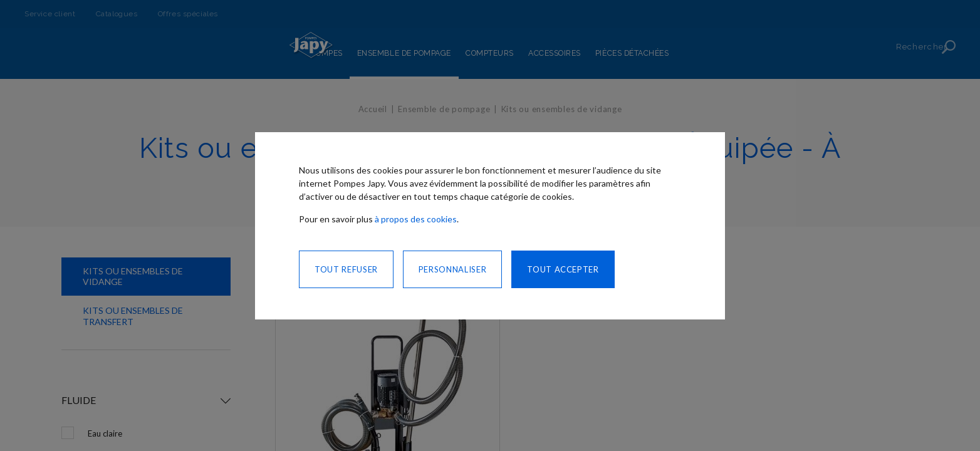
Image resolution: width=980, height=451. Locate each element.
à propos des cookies (416, 219)
